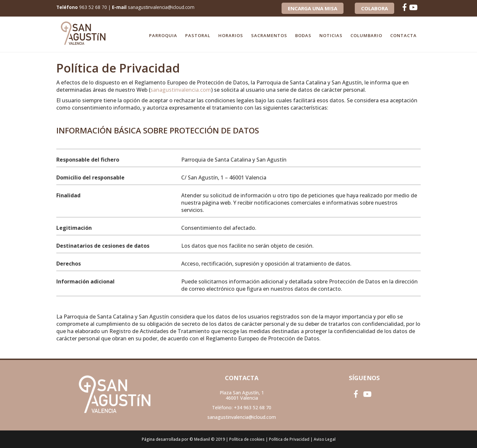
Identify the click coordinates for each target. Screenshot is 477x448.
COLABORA (374, 8)
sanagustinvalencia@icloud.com (163, 7)
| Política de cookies (245, 439)
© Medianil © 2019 (207, 439)
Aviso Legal (325, 439)
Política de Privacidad (289, 439)
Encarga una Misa (313, 8)
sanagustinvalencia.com (181, 90)
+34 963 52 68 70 (253, 407)
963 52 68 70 (93, 7)
